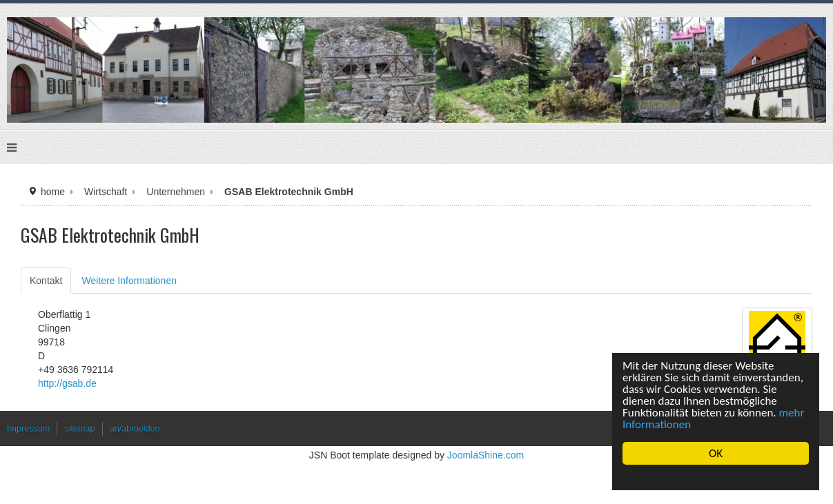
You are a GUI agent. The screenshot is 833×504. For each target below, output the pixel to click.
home (53, 192)
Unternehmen (176, 192)
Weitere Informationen (129, 281)
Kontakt (46, 281)
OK (716, 453)
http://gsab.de (67, 383)
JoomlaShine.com (486, 455)
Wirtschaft (106, 192)
